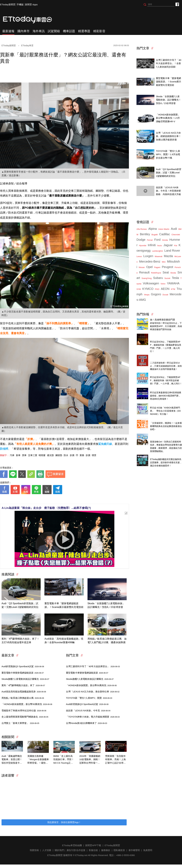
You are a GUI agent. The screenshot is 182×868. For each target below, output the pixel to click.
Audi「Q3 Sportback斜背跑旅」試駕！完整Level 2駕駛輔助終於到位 (20, 605)
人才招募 (47, 850)
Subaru (158, 278)
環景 (94, 455)
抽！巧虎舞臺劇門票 (160, 374)
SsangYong (147, 278)
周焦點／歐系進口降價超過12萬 (23, 698)
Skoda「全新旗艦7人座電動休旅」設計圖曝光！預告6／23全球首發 (106, 605)
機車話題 (69, 31)
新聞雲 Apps (31, 4)
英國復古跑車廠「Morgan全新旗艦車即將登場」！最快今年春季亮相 (38, 760)
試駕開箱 (54, 31)
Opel (149, 267)
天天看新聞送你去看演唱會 (164, 404)
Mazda (168, 256)
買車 (24, 455)
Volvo (163, 284)
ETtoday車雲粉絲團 (177, 4)
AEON (165, 289)
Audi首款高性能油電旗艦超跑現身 (24, 692)
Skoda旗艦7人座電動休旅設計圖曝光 (25, 679)
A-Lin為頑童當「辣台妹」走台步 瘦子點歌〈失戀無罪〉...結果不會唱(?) (46, 508)
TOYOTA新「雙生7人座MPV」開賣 (89, 698)
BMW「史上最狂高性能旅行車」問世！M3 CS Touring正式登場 (64, 760)
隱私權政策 (119, 850)
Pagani (157, 267)
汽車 (12, 455)
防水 (66, 455)
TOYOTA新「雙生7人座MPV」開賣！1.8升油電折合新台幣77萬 (168, 154)
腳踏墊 (59, 455)
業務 (82, 455)
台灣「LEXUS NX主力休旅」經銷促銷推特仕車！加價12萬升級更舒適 (168, 136)
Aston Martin (164, 229)
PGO (157, 289)
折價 (72, 455)
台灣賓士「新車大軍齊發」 (20, 723)
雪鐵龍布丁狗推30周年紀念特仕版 (24, 710)
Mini (164, 262)
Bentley (145, 234)
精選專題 (84, 31)
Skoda (173, 273)
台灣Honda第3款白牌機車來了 (87, 723)
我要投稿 (34, 850)
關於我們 (59, 850)
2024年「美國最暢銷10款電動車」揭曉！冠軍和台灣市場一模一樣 (90, 760)
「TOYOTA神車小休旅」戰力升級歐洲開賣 (93, 717)
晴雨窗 (42, 455)
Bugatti (155, 235)
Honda (165, 240)
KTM (173, 289)
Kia (176, 245)
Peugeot (168, 267)
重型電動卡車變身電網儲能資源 (23, 673)
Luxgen (148, 256)
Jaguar (168, 245)
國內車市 (24, 31)
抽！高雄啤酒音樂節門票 (163, 320)
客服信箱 (93, 850)
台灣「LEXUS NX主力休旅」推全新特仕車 (93, 692)
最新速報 (8, 31)
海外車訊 (39, 31)
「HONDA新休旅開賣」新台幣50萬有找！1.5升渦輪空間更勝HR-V (168, 118)
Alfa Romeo (142, 229)
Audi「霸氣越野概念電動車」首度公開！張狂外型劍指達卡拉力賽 (12, 760)
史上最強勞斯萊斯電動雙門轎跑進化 (25, 717)
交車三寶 (33, 455)
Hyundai (143, 245)
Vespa (147, 295)
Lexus (139, 256)
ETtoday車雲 (30, 20)
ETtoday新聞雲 (8, 4)
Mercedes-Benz (150, 261)
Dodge (141, 240)
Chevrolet (176, 235)
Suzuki (167, 278)
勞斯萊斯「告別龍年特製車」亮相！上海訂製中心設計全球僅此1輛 (115, 760)
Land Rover (172, 251)
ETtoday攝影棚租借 (160, 456)
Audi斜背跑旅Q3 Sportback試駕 (23, 666)
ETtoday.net (81, 855)
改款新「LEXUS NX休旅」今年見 (88, 710)
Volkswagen (151, 283)
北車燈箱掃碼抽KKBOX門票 (164, 389)
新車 (18, 455)
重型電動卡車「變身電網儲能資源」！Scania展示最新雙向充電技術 (64, 605)
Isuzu (160, 245)
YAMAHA (173, 283)
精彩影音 (99, 31)
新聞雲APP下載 (93, 845)
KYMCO (148, 289)
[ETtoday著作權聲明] (55, 499)
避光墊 (50, 455)
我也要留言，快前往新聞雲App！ (64, 822)
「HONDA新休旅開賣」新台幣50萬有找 (27, 704)
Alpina (153, 229)
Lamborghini (157, 251)
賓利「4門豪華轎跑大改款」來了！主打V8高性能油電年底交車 (20, 641)
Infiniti (152, 245)
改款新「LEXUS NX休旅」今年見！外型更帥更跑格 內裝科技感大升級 (168, 191)
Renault (144, 272)
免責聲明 (148, 850)
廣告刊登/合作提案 (76, 850)
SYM (139, 289)
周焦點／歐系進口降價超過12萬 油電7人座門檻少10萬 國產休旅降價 (107, 641)
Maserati (158, 256)
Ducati (165, 295)
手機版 (20, 4)
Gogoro (156, 294)
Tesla (175, 278)
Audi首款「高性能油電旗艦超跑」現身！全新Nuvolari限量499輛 (64, 641)
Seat (166, 272)
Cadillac (164, 234)
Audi (174, 229)
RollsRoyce (156, 273)
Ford (157, 240)
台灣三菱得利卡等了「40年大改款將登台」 (93, 666)
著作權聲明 (134, 850)
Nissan (142, 267)
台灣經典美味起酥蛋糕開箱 (164, 420)
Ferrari (150, 240)
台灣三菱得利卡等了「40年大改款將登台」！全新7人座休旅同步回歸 (169, 63)
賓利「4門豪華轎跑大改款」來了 (23, 685)
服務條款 (106, 850)
